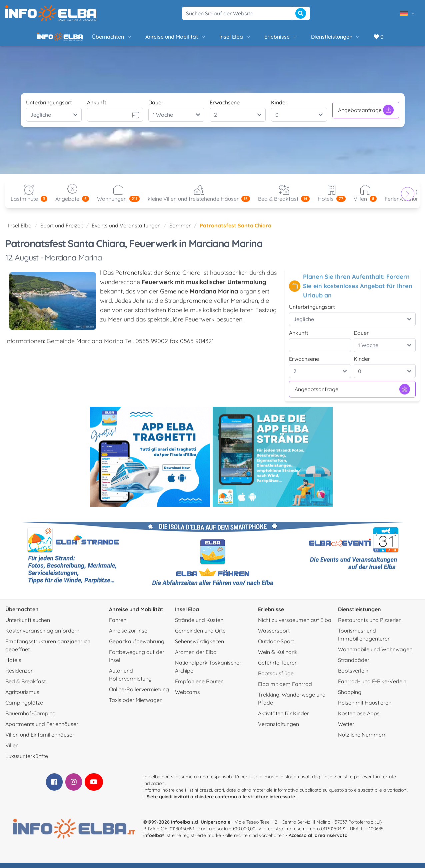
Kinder (279, 108)
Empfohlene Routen (199, 687)
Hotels (13, 665)
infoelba (153, 841)
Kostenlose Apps (359, 719)
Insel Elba (212, 39)
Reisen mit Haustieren (365, 708)
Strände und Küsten (199, 625)
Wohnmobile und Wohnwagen (375, 655)
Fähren (118, 625)
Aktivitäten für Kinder (283, 719)
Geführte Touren (278, 668)
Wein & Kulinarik (278, 657)
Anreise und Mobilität (153, 39)
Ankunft (97, 108)
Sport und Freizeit (62, 231)
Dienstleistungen (313, 39)
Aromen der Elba (196, 657)
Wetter (346, 729)
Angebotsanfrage (366, 115)
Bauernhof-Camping (30, 719)
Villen (12, 751)
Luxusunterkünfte (27, 761)
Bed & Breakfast (25, 687)
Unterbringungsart (49, 108)
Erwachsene (225, 108)
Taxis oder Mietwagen (136, 705)
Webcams (187, 697)
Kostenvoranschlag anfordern (42, 636)
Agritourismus (22, 697)
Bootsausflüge (276, 679)
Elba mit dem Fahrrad (285, 689)
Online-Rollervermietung (139, 695)
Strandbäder (354, 665)
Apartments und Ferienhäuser (42, 729)
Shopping (350, 697)
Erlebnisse (258, 39)
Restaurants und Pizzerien (370, 625)
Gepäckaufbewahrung (137, 647)
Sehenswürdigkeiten (199, 647)
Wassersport (274, 636)
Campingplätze (24, 708)
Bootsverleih (353, 676)
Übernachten (89, 39)
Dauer (156, 108)
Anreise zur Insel (129, 636)
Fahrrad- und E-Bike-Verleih (372, 687)
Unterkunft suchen (28, 625)
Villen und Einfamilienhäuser (40, 740)
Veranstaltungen (278, 729)
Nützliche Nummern (362, 740)
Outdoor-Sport (276, 647)
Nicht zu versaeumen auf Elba (295, 625)
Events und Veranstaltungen (126, 231)
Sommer (180, 231)
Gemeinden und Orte (200, 636)
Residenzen (19, 676)
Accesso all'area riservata (318, 841)
